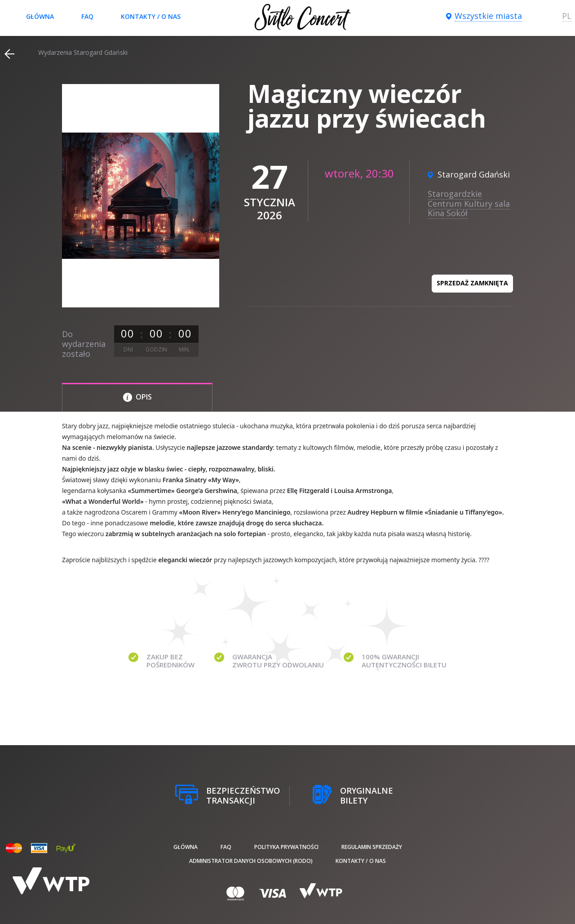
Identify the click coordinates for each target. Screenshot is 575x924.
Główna (40, 16)
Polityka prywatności (286, 847)
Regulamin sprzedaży (372, 847)
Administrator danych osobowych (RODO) (251, 861)
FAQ (87, 16)
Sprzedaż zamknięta (472, 283)
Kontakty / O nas (151, 16)
